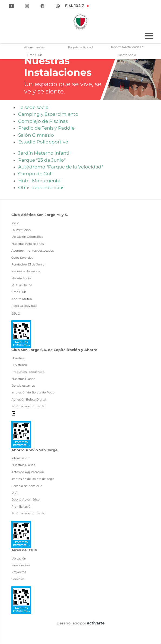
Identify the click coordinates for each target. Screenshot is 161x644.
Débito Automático (25, 499)
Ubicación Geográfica (27, 237)
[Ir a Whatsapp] (58, 5)
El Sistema (19, 365)
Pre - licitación (22, 507)
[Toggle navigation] (149, 35)
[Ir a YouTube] (12, 5)
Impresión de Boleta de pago (33, 479)
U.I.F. (15, 493)
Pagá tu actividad (80, 47)
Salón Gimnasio (36, 135)
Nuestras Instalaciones (28, 244)
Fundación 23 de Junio (28, 264)
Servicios (18, 579)
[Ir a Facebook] (42, 5)
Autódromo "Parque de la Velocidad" (61, 167)
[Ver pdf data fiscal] (21, 334)
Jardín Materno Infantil (44, 153)
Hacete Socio (126, 55)
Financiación (21, 565)
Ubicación (19, 558)
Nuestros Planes (23, 379)
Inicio (15, 223)
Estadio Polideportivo (43, 142)
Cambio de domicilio (27, 486)
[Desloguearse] (13, 413)
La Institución (21, 230)
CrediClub (35, 55)
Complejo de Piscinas (43, 121)
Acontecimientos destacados (33, 251)
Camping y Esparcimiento (48, 114)
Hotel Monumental (40, 181)
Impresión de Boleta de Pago (33, 392)
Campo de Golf (36, 174)
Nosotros (18, 358)
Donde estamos (23, 386)
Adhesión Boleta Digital (29, 399)
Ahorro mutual (35, 47)
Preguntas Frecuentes (28, 372)
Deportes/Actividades (125, 47)
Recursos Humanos (26, 271)
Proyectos (19, 572)
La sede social (34, 107)
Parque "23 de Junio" (42, 160)
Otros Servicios (22, 258)
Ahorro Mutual (22, 299)
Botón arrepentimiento (28, 406)
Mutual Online (22, 285)
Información (20, 458)
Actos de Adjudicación (28, 472)
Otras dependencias (41, 187)
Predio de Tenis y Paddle (46, 128)
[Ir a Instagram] (27, 5)
